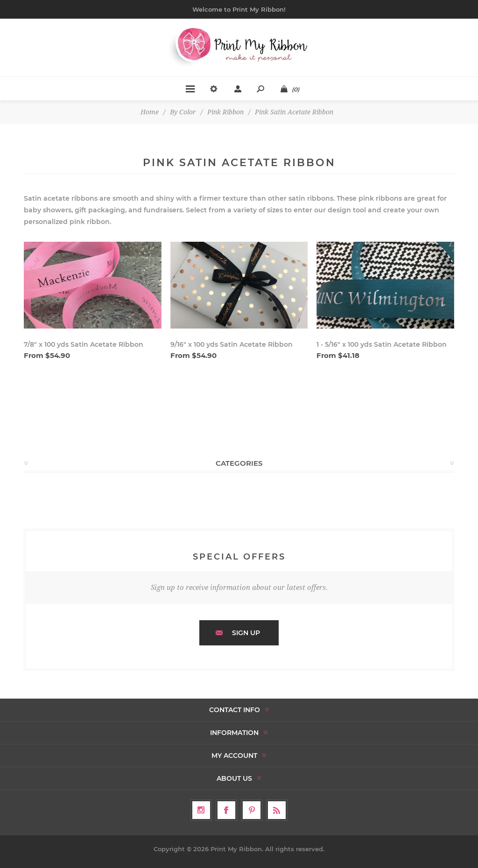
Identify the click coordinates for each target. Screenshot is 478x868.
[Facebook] (226, 810)
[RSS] (277, 810)
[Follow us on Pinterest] (252, 810)
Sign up (246, 633)
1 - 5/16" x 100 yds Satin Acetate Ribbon (382, 344)
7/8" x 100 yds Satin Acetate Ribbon (84, 344)
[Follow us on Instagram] (201, 810)
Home (150, 112)
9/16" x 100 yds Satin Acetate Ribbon (232, 344)
